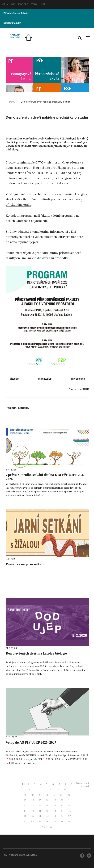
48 (40, 816)
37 (62, 806)
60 (44, 827)
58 (62, 822)
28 (47, 800)
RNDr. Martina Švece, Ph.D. (25, 173)
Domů (12, 102)
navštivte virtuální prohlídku (48, 258)
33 (32, 806)
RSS (5, 855)
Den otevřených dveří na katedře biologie (36, 653)
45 (70, 811)
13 (44, 790)
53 (25, 822)
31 (69, 800)
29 (55, 800)
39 (25, 811)
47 (33, 816)
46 (25, 816)
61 (51, 827)
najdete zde (39, 221)
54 (33, 822)
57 (55, 822)
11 (30, 790)
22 (54, 795)
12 (37, 790)
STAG (34, 4)
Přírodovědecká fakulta (16, 13)
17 (72, 790)
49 (48, 816)
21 (47, 795)
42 (47, 811)
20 (40, 795)
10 (23, 790)
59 (69, 822)
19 (33, 795)
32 (25, 806)
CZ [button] (5, 4)
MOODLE (23, 4)
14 (51, 790)
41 (40, 811)
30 (62, 800)
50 (55, 816)
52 (70, 816)
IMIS (13, 4)
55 (40, 822)
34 (40, 806)
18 (25, 795)
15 (58, 790)
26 (33, 800)
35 (47, 806)
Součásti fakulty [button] (47, 23)
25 (25, 800)
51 (62, 816)
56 (47, 822)
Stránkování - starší (82, 785)
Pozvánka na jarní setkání (25, 564)
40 (32, 811)
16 (65, 790)
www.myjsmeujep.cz (24, 242)
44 (62, 811)
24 (69, 795)
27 (40, 800)
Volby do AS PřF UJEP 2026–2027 (31, 742)
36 (55, 806)
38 (69, 806)
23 (61, 795)
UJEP (43, 4)
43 (55, 811)
